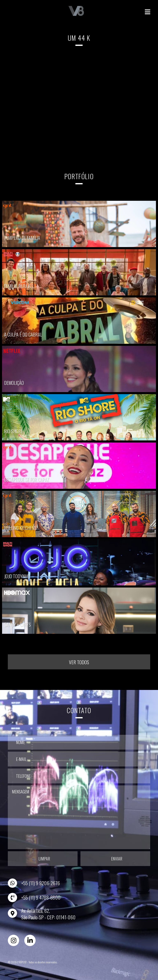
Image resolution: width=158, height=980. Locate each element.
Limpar (44, 859)
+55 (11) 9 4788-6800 (41, 897)
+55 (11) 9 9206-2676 (41, 883)
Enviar (117, 859)
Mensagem (79, 817)
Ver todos (79, 662)
